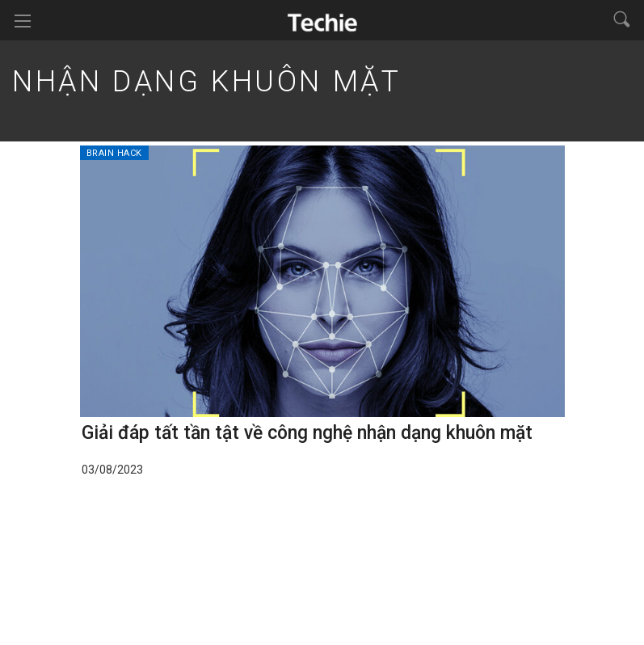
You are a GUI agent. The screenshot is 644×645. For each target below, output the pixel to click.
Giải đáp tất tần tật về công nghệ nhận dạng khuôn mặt (307, 433)
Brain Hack (115, 153)
